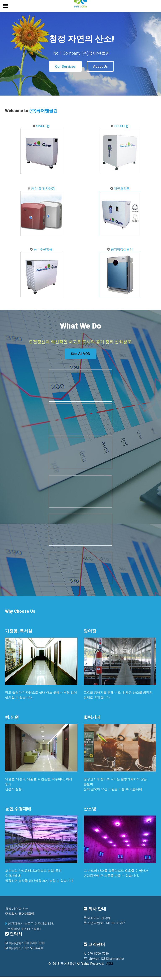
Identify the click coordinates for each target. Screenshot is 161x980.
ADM (110, 964)
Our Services (65, 66)
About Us (100, 66)
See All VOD (80, 354)
